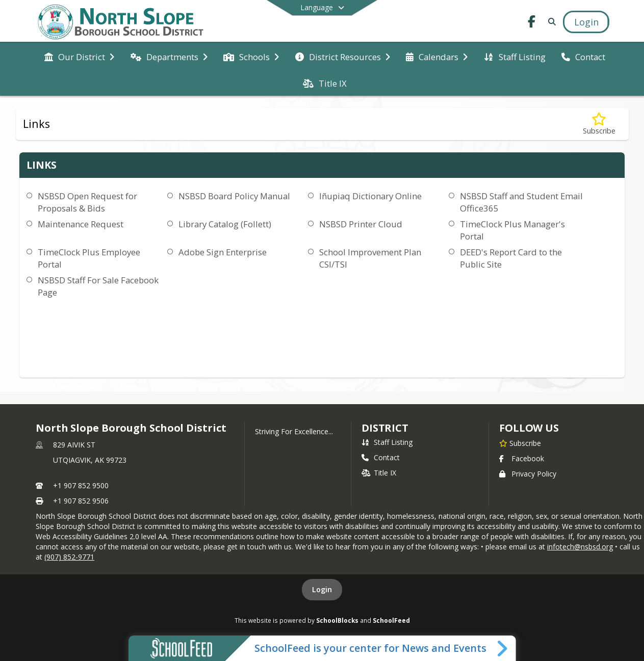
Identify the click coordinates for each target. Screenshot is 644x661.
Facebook (522, 458)
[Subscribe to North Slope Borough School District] (520, 443)
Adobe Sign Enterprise (223, 252)
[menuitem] (79, 56)
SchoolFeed (391, 620)
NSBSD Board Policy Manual (234, 196)
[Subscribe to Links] (599, 124)
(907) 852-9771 (69, 557)
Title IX (379, 473)
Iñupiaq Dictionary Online (370, 196)
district (385, 428)
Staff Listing (387, 442)
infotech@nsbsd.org (580, 547)
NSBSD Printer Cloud (361, 224)
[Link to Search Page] (550, 22)
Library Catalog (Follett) (225, 224)
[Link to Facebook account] (532, 23)
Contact (381, 457)
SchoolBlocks (337, 620)
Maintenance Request (81, 224)
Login (322, 589)
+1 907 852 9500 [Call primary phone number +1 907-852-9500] (81, 485)
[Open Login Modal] (586, 22)
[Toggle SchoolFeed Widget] (503, 648)
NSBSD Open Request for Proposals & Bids (87, 202)
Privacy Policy (528, 474)
